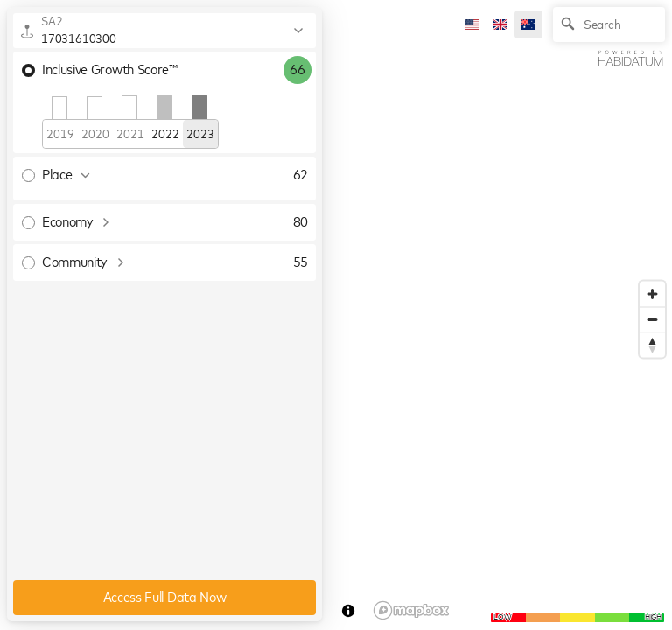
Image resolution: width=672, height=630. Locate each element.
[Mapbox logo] (411, 610)
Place (66, 175)
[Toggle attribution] (348, 611)
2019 (60, 135)
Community (84, 262)
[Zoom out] (652, 320)
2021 (130, 135)
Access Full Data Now (165, 598)
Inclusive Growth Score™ (100, 70)
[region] (336, 315)
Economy (77, 222)
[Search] (609, 24)
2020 (95, 135)
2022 (165, 135)
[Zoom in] (652, 294)
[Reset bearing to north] (652, 345)
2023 (200, 135)
